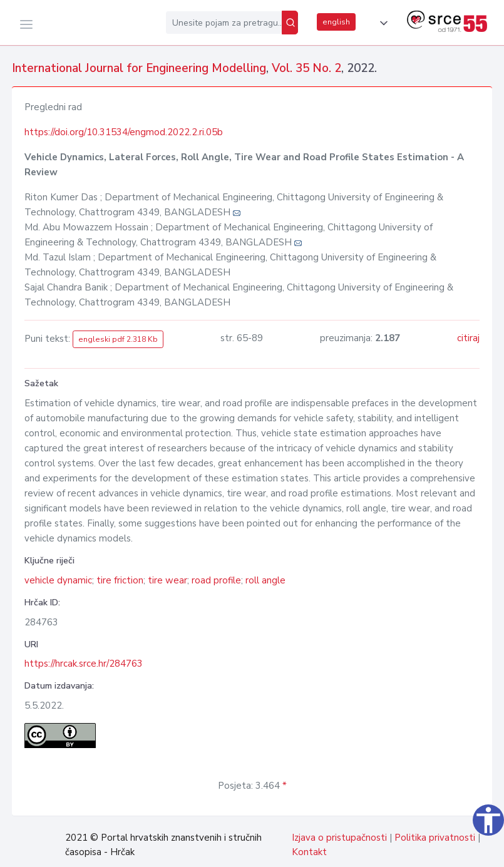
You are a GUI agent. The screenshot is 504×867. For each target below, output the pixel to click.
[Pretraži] (290, 23)
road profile (216, 580)
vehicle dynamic (58, 580)
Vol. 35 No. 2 (306, 68)
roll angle (265, 580)
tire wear (167, 580)
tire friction (120, 580)
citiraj (468, 338)
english (336, 22)
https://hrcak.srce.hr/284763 (84, 664)
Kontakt (309, 852)
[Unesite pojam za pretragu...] (224, 23)
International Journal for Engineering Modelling (139, 68)
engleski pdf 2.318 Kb (118, 339)
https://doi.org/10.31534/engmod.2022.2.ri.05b (124, 132)
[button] (381, 23)
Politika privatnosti (435, 838)
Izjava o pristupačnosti (339, 838)
